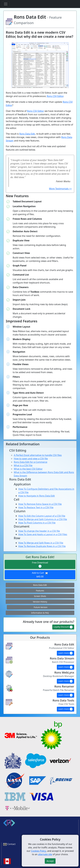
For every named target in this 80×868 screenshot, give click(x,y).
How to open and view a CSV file (31, 459)
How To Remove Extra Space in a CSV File (40, 504)
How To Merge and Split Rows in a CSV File (41, 543)
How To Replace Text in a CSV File (36, 507)
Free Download (40, 564)
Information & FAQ (40, 613)
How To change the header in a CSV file (39, 531)
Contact (11, 844)
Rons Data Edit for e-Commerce (31, 462)
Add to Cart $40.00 (40, 575)
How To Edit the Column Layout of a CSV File (42, 516)
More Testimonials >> (60, 189)
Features (40, 591)
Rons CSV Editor (55, 96)
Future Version (41, 607)
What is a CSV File (23, 465)
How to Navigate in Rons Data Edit (37, 496)
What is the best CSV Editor (28, 469)
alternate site (45, 854)
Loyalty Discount (63, 627)
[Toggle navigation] (6, 4)
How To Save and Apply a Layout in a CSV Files (43, 534)
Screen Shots (40, 596)
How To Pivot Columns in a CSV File (37, 523)
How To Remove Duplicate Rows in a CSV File (42, 546)
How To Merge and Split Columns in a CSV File (43, 519)
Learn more (66, 653)
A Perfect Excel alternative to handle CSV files (38, 455)
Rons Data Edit (27, 134)
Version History (40, 602)
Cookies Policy (39, 851)
